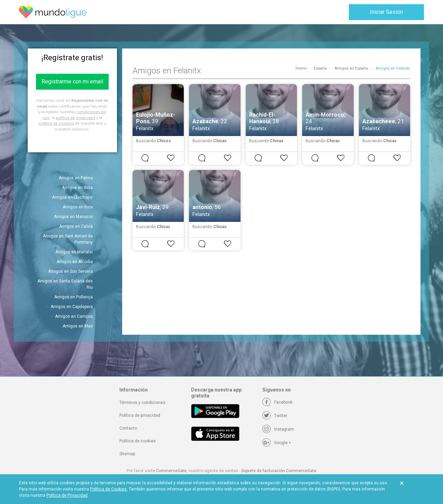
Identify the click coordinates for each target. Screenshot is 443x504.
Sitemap (127, 454)
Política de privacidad (140, 415)
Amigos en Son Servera (70, 271)
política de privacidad (75, 118)
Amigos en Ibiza (77, 188)
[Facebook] (277, 402)
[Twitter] (275, 416)
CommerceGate (171, 471)
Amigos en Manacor (73, 217)
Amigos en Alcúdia (75, 262)
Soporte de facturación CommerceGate (279, 471)
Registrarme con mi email (72, 82)
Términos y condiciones (142, 403)
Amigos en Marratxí (74, 252)
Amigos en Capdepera (72, 307)
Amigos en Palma (76, 178)
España (320, 68)
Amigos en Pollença (74, 297)
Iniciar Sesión (386, 12)
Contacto (128, 428)
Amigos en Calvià (76, 226)
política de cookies (56, 123)
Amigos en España (351, 68)
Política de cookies (138, 441)
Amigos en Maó (78, 326)
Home (301, 68)
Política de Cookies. (109, 489)
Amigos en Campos (74, 316)
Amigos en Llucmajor (72, 197)
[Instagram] (278, 429)
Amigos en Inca (78, 207)
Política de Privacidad (67, 495)
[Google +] (277, 443)
